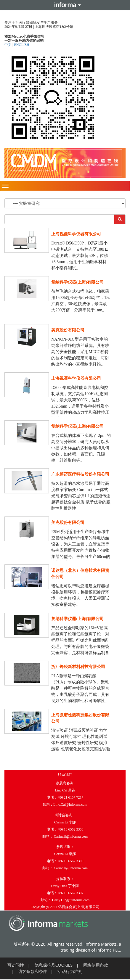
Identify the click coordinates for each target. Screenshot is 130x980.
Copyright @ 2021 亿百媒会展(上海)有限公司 (65, 907)
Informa (65, 5)
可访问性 (16, 965)
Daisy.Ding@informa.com (71, 900)
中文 (8, 45)
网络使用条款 (96, 965)
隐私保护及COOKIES (54, 965)
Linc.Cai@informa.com (70, 804)
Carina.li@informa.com (71, 836)
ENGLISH (21, 45)
